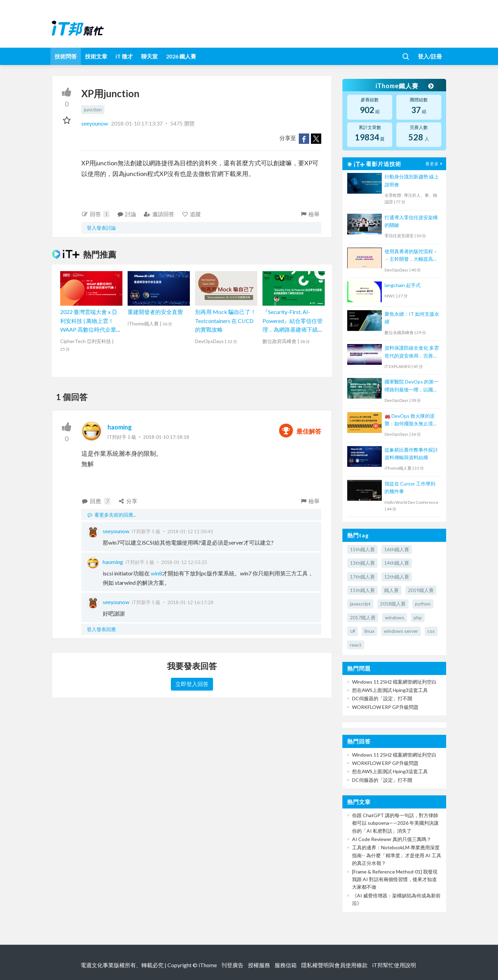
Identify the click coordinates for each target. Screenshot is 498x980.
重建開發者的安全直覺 (155, 312)
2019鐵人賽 (421, 590)
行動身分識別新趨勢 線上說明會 (412, 180)
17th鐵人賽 (362, 577)
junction (93, 109)
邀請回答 (159, 214)
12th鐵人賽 (397, 577)
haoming (120, 427)
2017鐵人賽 (363, 617)
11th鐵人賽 (362, 590)
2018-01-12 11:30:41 (190, 531)
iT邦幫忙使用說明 (394, 965)
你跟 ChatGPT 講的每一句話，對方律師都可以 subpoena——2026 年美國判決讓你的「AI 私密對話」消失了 (395, 823)
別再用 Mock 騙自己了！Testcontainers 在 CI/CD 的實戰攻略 (225, 321)
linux (370, 631)
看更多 (435, 164)
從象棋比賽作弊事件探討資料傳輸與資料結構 (411, 454)
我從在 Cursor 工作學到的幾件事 (410, 487)
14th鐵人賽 (397, 563)
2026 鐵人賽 (181, 56)
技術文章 (96, 56)
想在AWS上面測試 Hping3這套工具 (390, 690)
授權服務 (259, 965)
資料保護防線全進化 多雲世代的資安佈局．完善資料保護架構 (412, 352)
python (423, 604)
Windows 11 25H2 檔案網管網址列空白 (394, 682)
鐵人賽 (391, 590)
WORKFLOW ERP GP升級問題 (385, 707)
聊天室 (149, 56)
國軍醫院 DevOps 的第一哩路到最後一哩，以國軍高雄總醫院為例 (412, 386)
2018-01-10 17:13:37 (137, 123)
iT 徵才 (124, 56)
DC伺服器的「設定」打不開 (382, 698)
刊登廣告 (232, 965)
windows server (401, 631)
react (356, 645)
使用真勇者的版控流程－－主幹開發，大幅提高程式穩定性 (411, 256)
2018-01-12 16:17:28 (190, 602)
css (431, 631)
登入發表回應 (101, 629)
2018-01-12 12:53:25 (184, 562)
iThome (208, 965)
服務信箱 (286, 965)
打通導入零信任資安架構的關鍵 (411, 221)
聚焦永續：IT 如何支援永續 (412, 318)
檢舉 (310, 214)
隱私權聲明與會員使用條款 (334, 965)
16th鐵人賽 (397, 549)
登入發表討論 (101, 228)
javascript (360, 604)
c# (353, 631)
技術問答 (66, 56)
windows (395, 617)
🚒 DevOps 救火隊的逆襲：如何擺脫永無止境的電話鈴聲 (411, 420)
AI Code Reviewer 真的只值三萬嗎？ (392, 839)
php (418, 617)
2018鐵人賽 (393, 604)
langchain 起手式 (403, 285)
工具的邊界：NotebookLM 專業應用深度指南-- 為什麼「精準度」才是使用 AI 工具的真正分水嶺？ (397, 855)
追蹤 (191, 214)
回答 (95, 214)
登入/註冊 (430, 56)
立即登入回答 (192, 684)
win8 (156, 573)
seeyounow (95, 123)
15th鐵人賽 (362, 549)
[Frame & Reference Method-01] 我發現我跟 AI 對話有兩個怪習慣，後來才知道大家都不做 (395, 879)
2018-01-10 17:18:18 (166, 437)
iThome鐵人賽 (404, 86)
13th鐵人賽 (362, 563)
